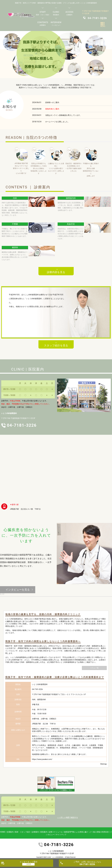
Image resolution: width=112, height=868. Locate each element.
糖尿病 (15, 247)
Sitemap (103, 764)
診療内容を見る (56, 272)
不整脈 (15, 224)
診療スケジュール (56, 832)
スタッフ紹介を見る (56, 345)
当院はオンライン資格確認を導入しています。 (63, 115)
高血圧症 (71, 224)
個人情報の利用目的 (101, 832)
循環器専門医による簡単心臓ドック (78, 832)
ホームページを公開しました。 (57, 122)
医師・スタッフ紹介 (23, 832)
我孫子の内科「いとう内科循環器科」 (54, 857)
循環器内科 (71, 198)
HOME (3, 832)
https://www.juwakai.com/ (42, 759)
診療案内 (35, 832)
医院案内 (44, 832)
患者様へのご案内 (52, 102)
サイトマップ (61, 835)
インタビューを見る (18, 590)
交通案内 (10, 832)
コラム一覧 (94, 668)
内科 (15, 198)
